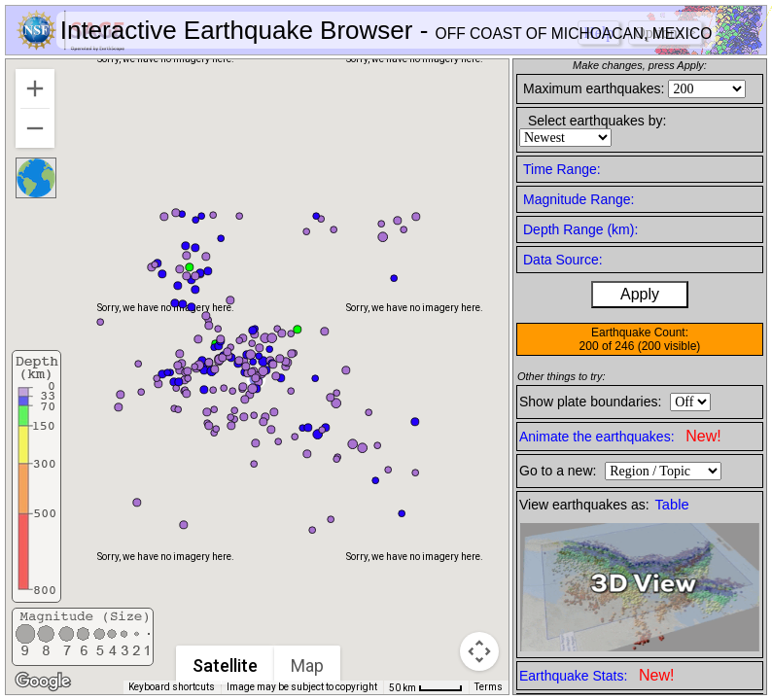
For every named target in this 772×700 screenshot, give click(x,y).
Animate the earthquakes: (620, 436)
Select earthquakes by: (597, 121)
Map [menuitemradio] (307, 665)
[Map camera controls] (479, 651)
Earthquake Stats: (597, 675)
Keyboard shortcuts (172, 687)
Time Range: (562, 169)
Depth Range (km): (580, 229)
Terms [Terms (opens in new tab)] (489, 687)
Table (672, 505)
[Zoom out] (35, 128)
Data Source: (563, 260)
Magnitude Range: (579, 199)
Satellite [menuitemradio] (225, 665)
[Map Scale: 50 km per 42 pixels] (426, 687)
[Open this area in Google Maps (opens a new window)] (43, 682)
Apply (640, 294)
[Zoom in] (35, 88)
